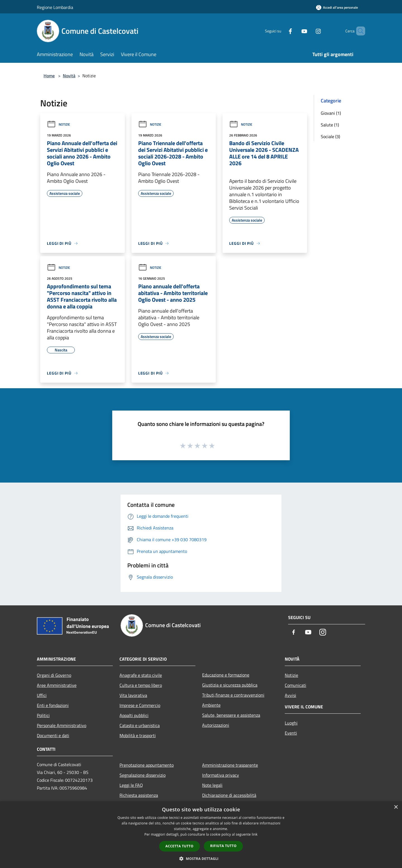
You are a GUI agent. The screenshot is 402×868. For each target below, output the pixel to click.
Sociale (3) (330, 136)
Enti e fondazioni (53, 705)
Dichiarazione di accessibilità (229, 795)
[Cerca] (358, 31)
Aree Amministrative (57, 685)
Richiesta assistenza (139, 795)
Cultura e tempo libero (141, 685)
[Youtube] (295, 31)
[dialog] (201, 835)
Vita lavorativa (133, 695)
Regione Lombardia (55, 7)
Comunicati (295, 685)
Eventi (291, 733)
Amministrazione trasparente (230, 765)
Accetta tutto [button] (180, 846)
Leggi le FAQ (131, 785)
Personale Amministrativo (62, 725)
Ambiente (211, 705)
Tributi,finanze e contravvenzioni (233, 695)
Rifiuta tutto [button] (223, 846)
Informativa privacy (221, 775)
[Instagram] (309, 31)
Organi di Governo (54, 675)
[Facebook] (281, 31)
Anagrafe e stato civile (141, 675)
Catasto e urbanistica (140, 725)
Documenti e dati (53, 735)
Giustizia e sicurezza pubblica (230, 685)
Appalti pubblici (134, 715)
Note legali (212, 785)
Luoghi (291, 723)
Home (49, 76)
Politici (43, 715)
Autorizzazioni (216, 725)
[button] (201, 859)
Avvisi (290, 695)
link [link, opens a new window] (255, 834)
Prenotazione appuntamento (147, 765)
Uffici (42, 695)
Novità (69, 76)
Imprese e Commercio (140, 705)
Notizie (58, 124)
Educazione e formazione (226, 675)
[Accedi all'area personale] (337, 7)
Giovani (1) (331, 113)
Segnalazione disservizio (143, 775)
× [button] (396, 807)
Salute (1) (330, 125)
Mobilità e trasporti (138, 735)
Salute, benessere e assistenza (231, 715)
